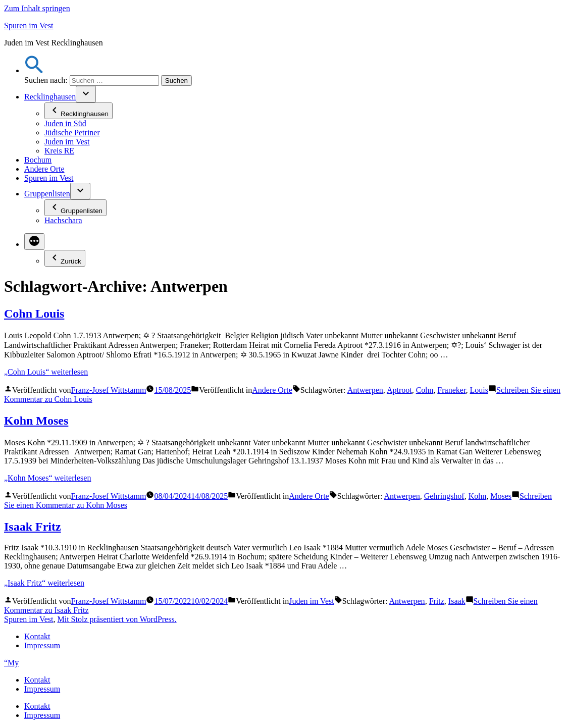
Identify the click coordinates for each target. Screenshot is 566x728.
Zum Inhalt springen (37, 8)
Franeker (451, 390)
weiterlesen (46, 372)
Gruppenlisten (47, 194)
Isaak (457, 601)
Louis (479, 390)
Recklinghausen (50, 97)
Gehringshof (444, 496)
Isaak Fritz (33, 527)
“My (11, 663)
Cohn (425, 390)
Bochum (38, 160)
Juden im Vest (67, 142)
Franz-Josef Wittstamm (109, 390)
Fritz (437, 601)
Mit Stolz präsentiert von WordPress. (117, 619)
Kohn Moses (36, 421)
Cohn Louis (34, 314)
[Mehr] (34, 242)
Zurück (65, 258)
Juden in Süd (65, 123)
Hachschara (63, 220)
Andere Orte (44, 169)
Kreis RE (59, 151)
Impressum (42, 645)
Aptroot (399, 390)
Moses (501, 496)
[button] (34, 70)
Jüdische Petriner (72, 133)
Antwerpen (365, 390)
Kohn (478, 496)
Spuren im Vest (29, 25)
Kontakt (37, 636)
